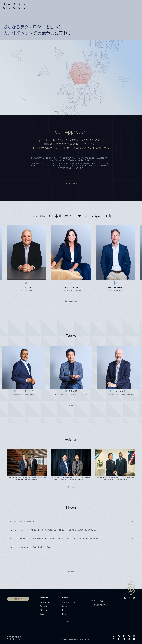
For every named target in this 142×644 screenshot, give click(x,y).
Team (42, 614)
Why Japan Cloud (69, 602)
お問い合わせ (18, 599)
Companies (44, 606)
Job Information (68, 618)
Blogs (64, 614)
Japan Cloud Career (70, 622)
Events (65, 610)
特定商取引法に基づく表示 (99, 605)
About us (44, 610)
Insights (43, 618)
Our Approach (45, 602)
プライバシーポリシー (98, 601)
